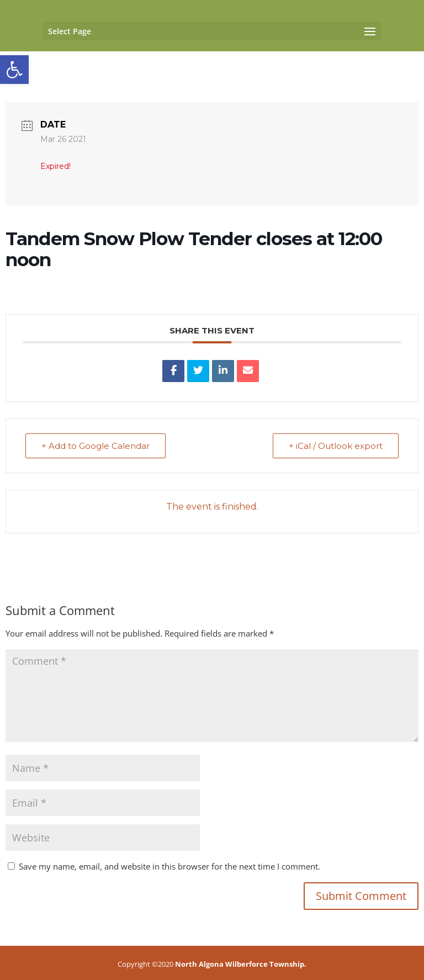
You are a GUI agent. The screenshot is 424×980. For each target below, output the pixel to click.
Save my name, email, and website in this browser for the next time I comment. (169, 866)
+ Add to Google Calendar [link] (96, 446)
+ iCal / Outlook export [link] (336, 446)
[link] (14, 70)
